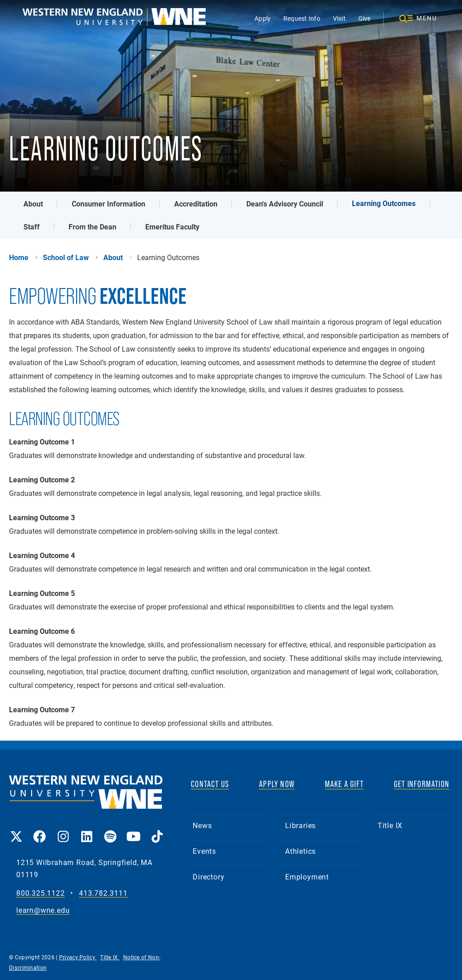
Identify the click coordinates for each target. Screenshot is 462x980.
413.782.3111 (103, 893)
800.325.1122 (41, 893)
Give (365, 18)
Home (19, 257)
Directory (208, 877)
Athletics (300, 851)
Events (204, 851)
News (202, 825)
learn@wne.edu (43, 910)
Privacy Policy (78, 957)
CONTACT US (210, 784)
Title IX (390, 825)
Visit (339, 18)
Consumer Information (109, 204)
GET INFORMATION (422, 784)
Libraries (300, 825)
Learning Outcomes (384, 203)
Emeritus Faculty (172, 227)
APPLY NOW (277, 784)
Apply (263, 18)
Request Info (302, 18)
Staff (32, 227)
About (33, 204)
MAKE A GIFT (344, 784)
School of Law (66, 257)
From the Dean (92, 227)
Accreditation (196, 204)
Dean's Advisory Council (285, 204)
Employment (307, 877)
